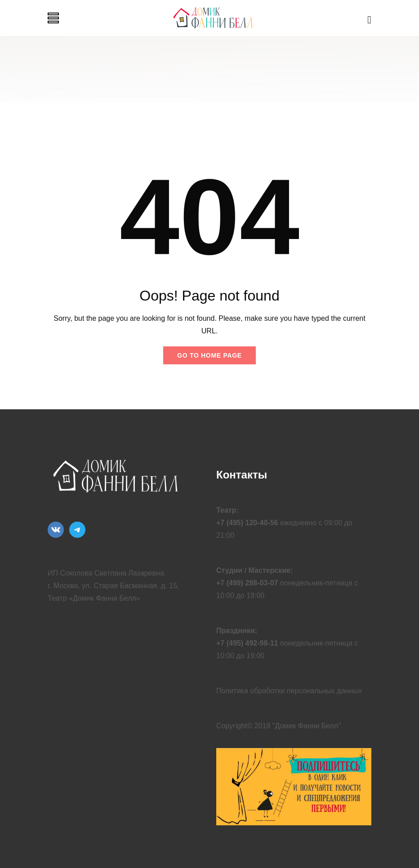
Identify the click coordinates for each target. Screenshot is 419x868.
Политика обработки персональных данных (289, 691)
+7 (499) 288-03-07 (247, 583)
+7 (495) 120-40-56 (247, 523)
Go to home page (209, 355)
